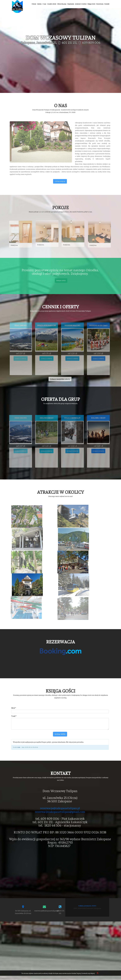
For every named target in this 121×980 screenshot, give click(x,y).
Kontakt (107, 4)
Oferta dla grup (62, 4)
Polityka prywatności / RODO (87, 846)
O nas (44, 4)
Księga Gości (91, 4)
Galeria (39, 4)
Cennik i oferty (52, 4)
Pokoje (34, 4)
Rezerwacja (100, 4)
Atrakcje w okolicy (81, 4)
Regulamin (71, 4)
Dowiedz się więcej (88, 973)
